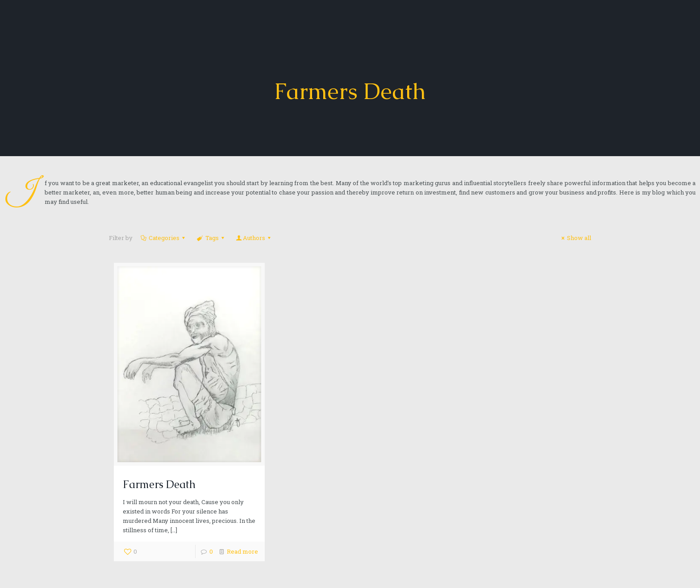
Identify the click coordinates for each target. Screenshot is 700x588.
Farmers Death (159, 484)
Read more (242, 551)
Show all (575, 238)
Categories (163, 238)
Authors (254, 238)
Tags (211, 238)
